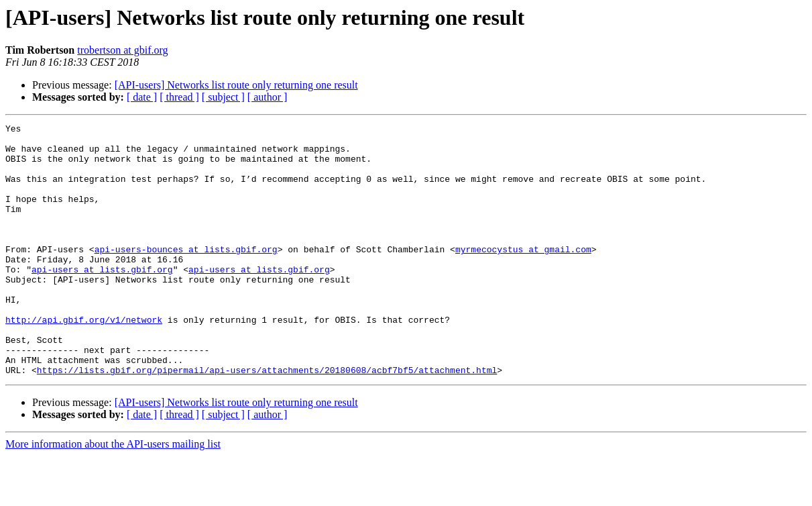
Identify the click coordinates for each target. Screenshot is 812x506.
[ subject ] (223, 97)
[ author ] (268, 97)
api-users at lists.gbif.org (102, 299)
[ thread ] (179, 97)
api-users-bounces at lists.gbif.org (186, 275)
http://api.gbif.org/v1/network (84, 360)
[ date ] (142, 97)
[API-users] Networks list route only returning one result (236, 85)
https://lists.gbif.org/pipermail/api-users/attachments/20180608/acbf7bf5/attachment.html (267, 420)
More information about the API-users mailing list (113, 494)
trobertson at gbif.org (122, 50)
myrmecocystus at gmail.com (523, 275)
